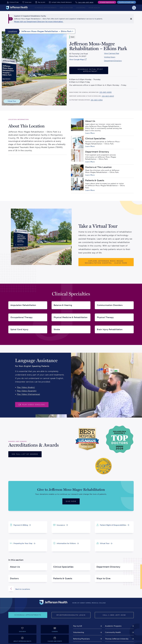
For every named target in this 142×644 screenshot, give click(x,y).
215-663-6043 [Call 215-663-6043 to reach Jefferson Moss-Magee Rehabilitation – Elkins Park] (108, 96)
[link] (39, 22)
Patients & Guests (63, 578)
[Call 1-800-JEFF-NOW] (114, 615)
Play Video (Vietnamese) (28, 394)
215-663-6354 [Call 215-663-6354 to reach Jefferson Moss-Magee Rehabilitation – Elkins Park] (97, 100)
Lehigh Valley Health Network (62, 2)
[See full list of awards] (25, 454)
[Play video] (32, 405)
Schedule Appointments (107, 2)
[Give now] (71, 501)
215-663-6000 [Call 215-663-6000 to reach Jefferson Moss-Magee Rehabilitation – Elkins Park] (105, 92)
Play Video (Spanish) (27, 391)
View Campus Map (112, 53)
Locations (13, 31)
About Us (15, 567)
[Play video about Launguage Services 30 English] (89, 385)
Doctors (14, 578)
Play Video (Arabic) (26, 387)
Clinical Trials (14, 2)
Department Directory (113, 61)
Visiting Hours (110, 57)
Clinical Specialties (63, 567)
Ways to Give (103, 578)
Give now (28, 2)
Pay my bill (42, 2)
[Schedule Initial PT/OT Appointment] (89, 70)
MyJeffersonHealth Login (126, 2)
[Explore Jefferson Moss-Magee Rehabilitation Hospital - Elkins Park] (106, 262)
